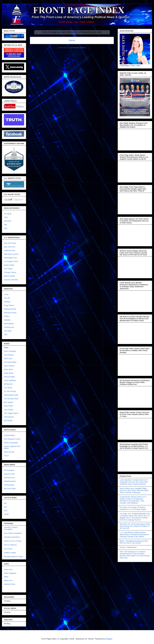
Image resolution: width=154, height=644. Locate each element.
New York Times (10, 243)
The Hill (7, 298)
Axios (6, 294)
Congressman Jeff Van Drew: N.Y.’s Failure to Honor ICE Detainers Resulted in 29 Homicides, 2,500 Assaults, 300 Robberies (133, 500)
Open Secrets (9, 452)
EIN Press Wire (10, 489)
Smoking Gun (9, 327)
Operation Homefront (12, 537)
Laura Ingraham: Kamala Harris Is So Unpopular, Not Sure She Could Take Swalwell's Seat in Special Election (134, 482)
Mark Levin (8, 358)
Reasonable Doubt (11, 395)
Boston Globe (9, 265)
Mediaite (7, 320)
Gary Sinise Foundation (13, 533)
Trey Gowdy (8, 410)
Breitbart (7, 302)
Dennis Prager (9, 377)
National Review (10, 309)
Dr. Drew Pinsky (10, 391)
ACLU (7, 456)
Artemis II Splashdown (128, 547)
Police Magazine (10, 573)
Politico (7, 316)
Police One (8, 570)
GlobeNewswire (10, 481)
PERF (6, 577)
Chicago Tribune (10, 272)
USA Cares (8, 549)
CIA (5, 507)
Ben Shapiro (9, 402)
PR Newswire (9, 470)
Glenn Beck (8, 369)
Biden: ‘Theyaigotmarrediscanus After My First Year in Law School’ (134, 542)
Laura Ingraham (10, 380)
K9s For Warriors (10, 545)
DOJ (6, 511)
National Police (10, 584)
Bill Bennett (8, 384)
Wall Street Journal (11, 254)
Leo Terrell (8, 388)
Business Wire (9, 474)
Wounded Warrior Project (13, 557)
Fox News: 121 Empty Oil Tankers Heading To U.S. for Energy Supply (133, 508)
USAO (6, 514)
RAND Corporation (11, 443)
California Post (9, 250)
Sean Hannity (9, 366)
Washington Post (10, 258)
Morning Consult (10, 313)
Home (72, 40)
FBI (5, 503)
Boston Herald (9, 276)
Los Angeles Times (11, 261)
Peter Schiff (8, 406)
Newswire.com (9, 478)
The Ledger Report (11, 413)
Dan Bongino (9, 355)
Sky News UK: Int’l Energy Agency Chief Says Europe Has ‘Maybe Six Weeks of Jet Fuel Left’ (135, 526)
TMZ (6, 335)
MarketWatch (9, 324)
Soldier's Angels (10, 553)
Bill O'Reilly (8, 421)
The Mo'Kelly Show (11, 399)
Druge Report (9, 305)
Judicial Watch (9, 435)
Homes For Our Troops (13, 541)
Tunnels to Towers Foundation (11, 528)
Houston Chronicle (11, 280)
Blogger (109, 639)
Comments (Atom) (78, 48)
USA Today (8, 269)
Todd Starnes (9, 417)
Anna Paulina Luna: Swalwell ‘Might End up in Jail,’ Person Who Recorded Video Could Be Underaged (134, 490)
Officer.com (8, 581)
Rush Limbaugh (10, 351)
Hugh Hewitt (9, 373)
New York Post (9, 247)
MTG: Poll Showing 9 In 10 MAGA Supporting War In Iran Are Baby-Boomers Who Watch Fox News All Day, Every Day (135, 555)
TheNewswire (9, 485)
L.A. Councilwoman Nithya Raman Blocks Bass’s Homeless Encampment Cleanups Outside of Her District (134, 535)
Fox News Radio (10, 362)
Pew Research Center (12, 439)
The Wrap (8, 331)
